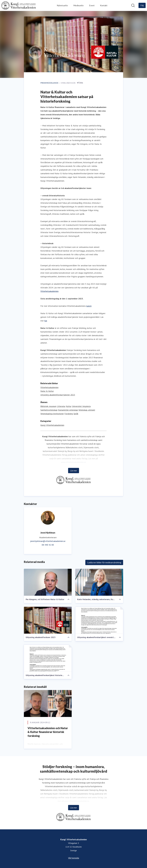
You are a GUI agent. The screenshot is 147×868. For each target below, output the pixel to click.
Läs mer (74, 471)
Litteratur (61, 406)
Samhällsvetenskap (49, 410)
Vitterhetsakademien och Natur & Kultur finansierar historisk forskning (48, 732)
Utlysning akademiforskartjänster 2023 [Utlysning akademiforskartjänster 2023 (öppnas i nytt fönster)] (58, 395)
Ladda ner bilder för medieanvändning (104, 562)
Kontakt (104, 5)
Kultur (69, 406)
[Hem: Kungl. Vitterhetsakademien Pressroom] (19, 5)
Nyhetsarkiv (62, 5)
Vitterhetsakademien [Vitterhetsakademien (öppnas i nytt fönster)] (49, 387)
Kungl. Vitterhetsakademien (52, 425)
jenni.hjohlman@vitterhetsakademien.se (48, 541)
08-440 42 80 (48, 545)
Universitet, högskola (81, 406)
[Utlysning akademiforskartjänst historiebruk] (48, 658)
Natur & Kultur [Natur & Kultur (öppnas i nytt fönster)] (47, 391)
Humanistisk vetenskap (68, 410)
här (46, 321)
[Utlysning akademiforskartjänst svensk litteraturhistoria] (99, 620)
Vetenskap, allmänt (87, 410)
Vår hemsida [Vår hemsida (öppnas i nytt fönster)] (74, 858)
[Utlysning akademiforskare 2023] (48, 620)
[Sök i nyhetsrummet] (133, 5)
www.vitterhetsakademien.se (73, 462)
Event (92, 5)
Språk (76, 414)
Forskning (69, 414)
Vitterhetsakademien (49, 291)
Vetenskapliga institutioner (52, 414)
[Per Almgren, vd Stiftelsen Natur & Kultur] (48, 582)
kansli (89, 306)
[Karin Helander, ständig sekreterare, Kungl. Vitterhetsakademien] (99, 582)
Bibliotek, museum (48, 406)
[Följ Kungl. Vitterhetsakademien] (142, 5)
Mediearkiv (78, 5)
